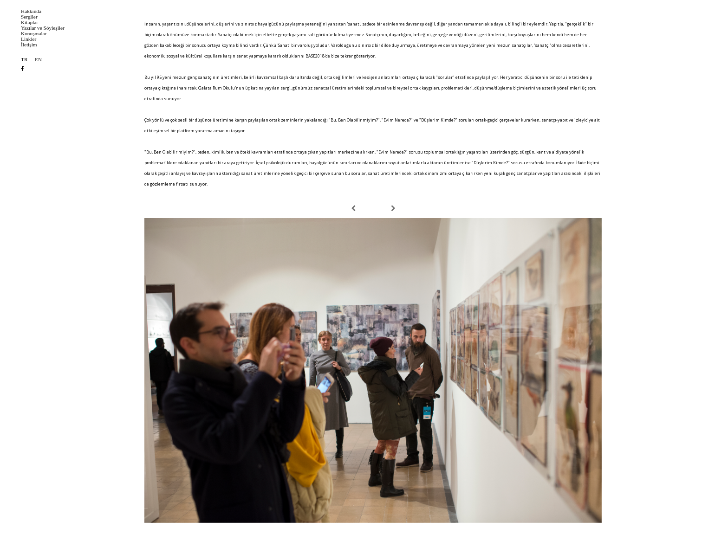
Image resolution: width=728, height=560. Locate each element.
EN (38, 60)
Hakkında (31, 11)
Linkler (29, 39)
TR (24, 60)
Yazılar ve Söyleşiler (43, 28)
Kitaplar (29, 23)
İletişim (29, 45)
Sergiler (29, 17)
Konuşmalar (34, 34)
